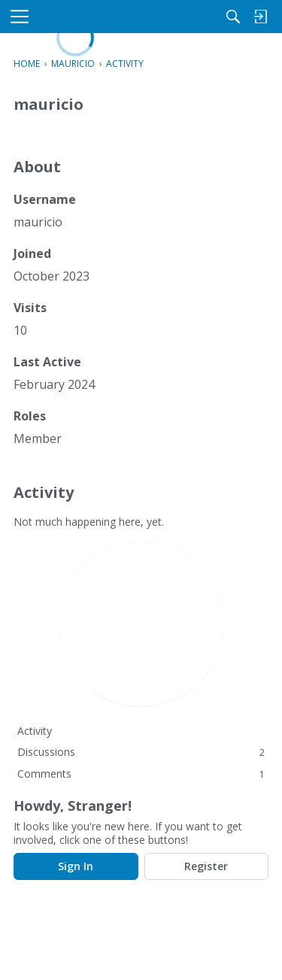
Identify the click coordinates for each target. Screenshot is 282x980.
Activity (35, 731)
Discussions (141, 752)
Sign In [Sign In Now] (76, 866)
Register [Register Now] (206, 866)
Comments (141, 774)
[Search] (233, 17)
